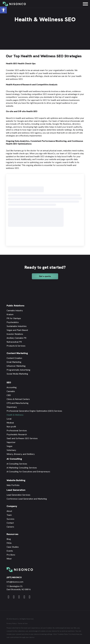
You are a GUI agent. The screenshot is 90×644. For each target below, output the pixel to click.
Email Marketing (14, 362)
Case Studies (13, 547)
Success (10, 519)
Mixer (9, 559)
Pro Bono (11, 555)
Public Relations (15, 306)
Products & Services (16, 346)
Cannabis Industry (15, 310)
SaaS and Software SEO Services (22, 438)
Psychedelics (13, 322)
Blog (9, 539)
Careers (10, 527)
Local (9, 419)
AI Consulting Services (17, 464)
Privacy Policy (12, 623)
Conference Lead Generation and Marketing (27, 499)
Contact (10, 523)
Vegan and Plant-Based (17, 330)
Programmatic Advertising (18, 370)
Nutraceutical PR (14, 342)
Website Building (16, 480)
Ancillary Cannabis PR (16, 338)
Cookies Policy (63, 634)
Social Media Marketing (17, 374)
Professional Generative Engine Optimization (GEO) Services (34, 411)
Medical (10, 423)
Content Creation (14, 358)
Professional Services (17, 431)
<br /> (45, 210)
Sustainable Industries (17, 326)
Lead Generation (16, 490)
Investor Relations (15, 334)
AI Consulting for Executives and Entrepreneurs (28, 472)
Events (10, 551)
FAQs (9, 543)
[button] (3, 10)
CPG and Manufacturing (17, 403)
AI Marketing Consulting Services (22, 468)
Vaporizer (11, 442)
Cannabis (11, 391)
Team (9, 515)
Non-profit (11, 427)
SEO (9, 382)
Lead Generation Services (18, 495)
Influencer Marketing (16, 366)
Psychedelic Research (17, 434)
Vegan (9, 446)
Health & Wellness (15, 415)
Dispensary (12, 407)
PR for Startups (14, 318)
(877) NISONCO (14, 577)
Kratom (10, 314)
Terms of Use (23, 623)
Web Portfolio (13, 485)
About (9, 511)
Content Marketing (17, 353)
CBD (9, 395)
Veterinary (11, 450)
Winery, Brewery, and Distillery (21, 454)
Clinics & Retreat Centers (18, 399)
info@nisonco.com (15, 582)
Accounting (12, 387)
